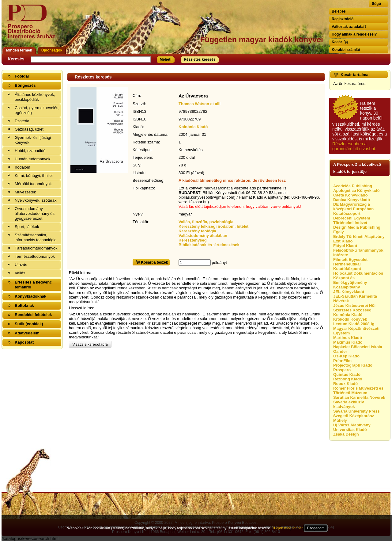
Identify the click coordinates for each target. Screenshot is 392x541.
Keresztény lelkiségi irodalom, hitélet (213, 226)
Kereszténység (193, 240)
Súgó (376, 4)
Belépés (339, 11)
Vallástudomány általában (203, 236)
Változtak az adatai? (349, 27)
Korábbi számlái (346, 50)
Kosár (337, 42)
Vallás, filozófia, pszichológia (206, 222)
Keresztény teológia (197, 231)
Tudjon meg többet (287, 528)
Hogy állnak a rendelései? (354, 34)
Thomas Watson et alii (200, 104)
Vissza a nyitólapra (33, 25)
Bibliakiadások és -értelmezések (209, 245)
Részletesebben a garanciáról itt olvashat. (354, 146)
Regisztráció (343, 19)
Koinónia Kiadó (193, 127)
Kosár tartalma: (355, 75)
